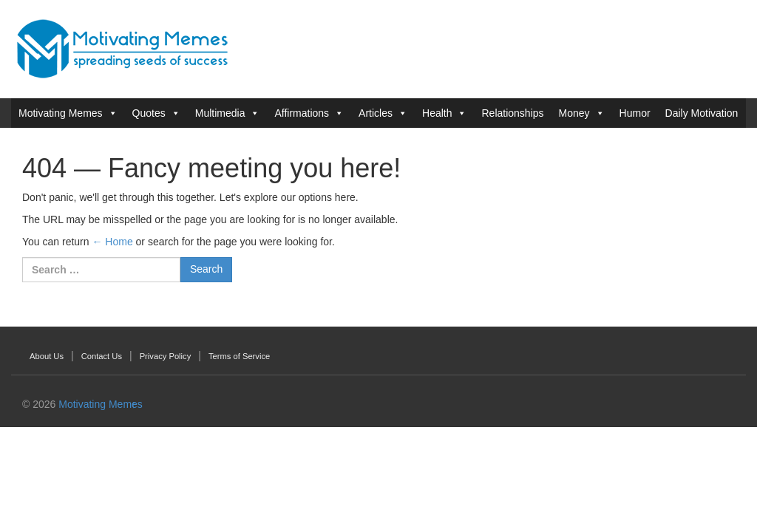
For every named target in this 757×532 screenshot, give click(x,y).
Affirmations (302, 113)
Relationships (512, 113)
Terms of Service (239, 356)
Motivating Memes (61, 113)
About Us (47, 356)
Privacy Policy (166, 356)
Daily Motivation (702, 113)
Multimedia (220, 113)
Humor (635, 113)
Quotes (149, 113)
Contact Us (102, 356)
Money (574, 113)
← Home (112, 242)
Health (437, 113)
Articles (376, 113)
